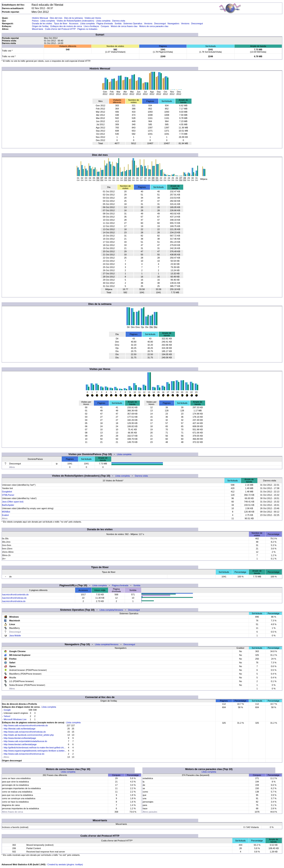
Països (35, 21)
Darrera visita (119, 21)
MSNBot (6, 512)
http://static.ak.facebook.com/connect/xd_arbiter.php (29, 735)
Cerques (105, 26)
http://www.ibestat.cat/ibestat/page (20, 744)
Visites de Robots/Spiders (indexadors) (75, 21)
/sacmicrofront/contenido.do (15, 595)
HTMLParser (8, 495)
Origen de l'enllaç (40, 26)
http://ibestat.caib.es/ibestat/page (20, 729)
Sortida (118, 23)
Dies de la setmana (73, 18)
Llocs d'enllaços (91, 26)
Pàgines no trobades (87, 29)
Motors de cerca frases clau (124, 26)
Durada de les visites (42, 23)
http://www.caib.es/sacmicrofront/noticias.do (25, 732)
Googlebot (7, 492)
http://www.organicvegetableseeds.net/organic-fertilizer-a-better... (35, 751)
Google (7, 710)
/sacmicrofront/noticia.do (14, 601)
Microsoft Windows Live (15, 719)
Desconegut (160, 23)
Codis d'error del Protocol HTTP (60, 29)
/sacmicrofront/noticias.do (14, 598)
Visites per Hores (93, 18)
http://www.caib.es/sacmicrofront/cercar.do (24, 754)
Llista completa (48, 21)
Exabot (5, 515)
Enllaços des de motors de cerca (66, 26)
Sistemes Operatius (133, 23)
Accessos (74, 23)
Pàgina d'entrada (105, 23)
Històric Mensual (40, 18)
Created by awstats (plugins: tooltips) (65, 864)
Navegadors (173, 23)
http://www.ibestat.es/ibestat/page (20, 738)
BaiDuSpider (8, 505)
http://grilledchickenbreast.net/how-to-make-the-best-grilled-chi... (35, 748)
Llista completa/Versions (111, 610)
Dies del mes (56, 18)
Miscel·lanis (38, 29)
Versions (148, 23)
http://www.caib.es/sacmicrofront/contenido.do (26, 725)
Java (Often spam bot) (13, 502)
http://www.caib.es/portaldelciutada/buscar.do (25, 741)
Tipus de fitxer (61, 23)
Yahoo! (7, 716)
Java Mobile (15, 636)
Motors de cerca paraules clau (154, 26)
